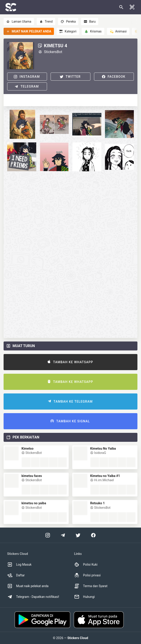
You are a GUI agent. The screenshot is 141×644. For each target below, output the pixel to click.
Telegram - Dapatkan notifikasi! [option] (33, 597)
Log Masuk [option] (19, 565)
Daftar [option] (16, 575)
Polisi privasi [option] (87, 575)
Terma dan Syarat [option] (91, 586)
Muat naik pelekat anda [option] (28, 586)
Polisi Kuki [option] (86, 565)
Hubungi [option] (84, 597)
